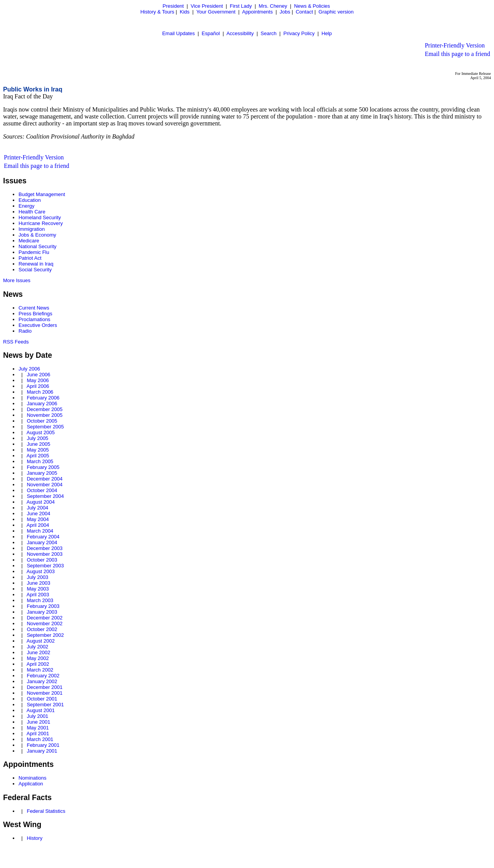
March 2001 (40, 739)
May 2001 (38, 728)
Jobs (285, 12)
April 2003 (38, 595)
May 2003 (38, 589)
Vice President (207, 6)
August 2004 (41, 502)
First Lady (241, 6)
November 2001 (45, 693)
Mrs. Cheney (273, 6)
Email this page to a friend (458, 54)
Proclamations (34, 319)
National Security (37, 246)
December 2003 (45, 548)
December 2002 (45, 618)
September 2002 (45, 635)
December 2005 (45, 409)
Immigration (32, 229)
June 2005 (38, 444)
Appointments (257, 12)
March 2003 (40, 600)
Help (327, 33)
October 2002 (42, 629)
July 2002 (37, 647)
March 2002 (40, 670)
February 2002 (43, 676)
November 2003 (45, 554)
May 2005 (38, 450)
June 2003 (38, 583)
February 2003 (43, 606)
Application (31, 784)
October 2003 (42, 560)
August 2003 (41, 571)
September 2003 (45, 566)
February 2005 (43, 467)
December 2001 (45, 687)
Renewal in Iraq (36, 264)
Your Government (216, 12)
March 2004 (40, 531)
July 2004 (37, 508)
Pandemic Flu (34, 252)
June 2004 (38, 514)
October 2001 (42, 699)
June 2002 (38, 652)
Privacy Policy (299, 33)
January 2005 (42, 473)
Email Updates (178, 33)
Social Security (35, 270)
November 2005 (45, 415)
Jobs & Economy (37, 235)
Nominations (32, 778)
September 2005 (45, 427)
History (34, 838)
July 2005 (37, 438)
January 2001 (42, 751)
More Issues (17, 280)
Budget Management (42, 194)
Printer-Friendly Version (455, 45)
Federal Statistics (46, 811)
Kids (185, 12)
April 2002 (38, 664)
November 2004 (45, 485)
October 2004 (42, 490)
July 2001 (37, 716)
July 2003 (37, 577)
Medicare (29, 241)
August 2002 (41, 641)
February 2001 (43, 745)
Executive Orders (38, 325)
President (173, 6)
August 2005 (41, 432)
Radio (25, 331)
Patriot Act (30, 258)
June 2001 (38, 722)
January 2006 (42, 404)
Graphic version (336, 12)
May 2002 (38, 658)
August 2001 (41, 710)
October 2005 (42, 421)
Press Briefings (35, 314)
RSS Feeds (16, 342)
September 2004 (45, 496)
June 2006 (38, 375)
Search (268, 33)
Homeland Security (40, 217)
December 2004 (45, 479)
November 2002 (45, 624)
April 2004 (38, 525)
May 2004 (38, 519)
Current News (34, 308)
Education (30, 200)
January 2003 (42, 612)
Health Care (32, 212)
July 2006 (29, 369)
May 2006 (38, 380)
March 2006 (40, 392)
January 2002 (42, 681)
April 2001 (38, 733)
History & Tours (157, 12)
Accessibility (240, 33)
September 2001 (45, 705)
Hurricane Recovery (41, 223)
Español (211, 33)
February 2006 (43, 398)
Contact (304, 12)
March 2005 (40, 461)
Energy (26, 206)
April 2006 (38, 386)
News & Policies (312, 6)
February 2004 (43, 537)
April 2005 (38, 456)
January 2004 (42, 542)
